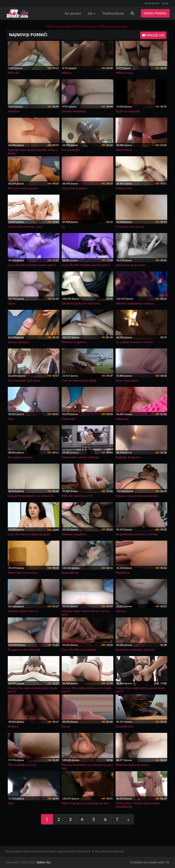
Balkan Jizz (44, 862)
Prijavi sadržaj (57, 851)
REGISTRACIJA (152, 3)
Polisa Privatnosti (80, 851)
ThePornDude (113, 13)
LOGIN (165, 3)
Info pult (119, 851)
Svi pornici (73, 13)
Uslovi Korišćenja (34, 851)
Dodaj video (13, 851)
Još (92, 13)
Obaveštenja (102, 851)
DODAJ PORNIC (155, 13)
